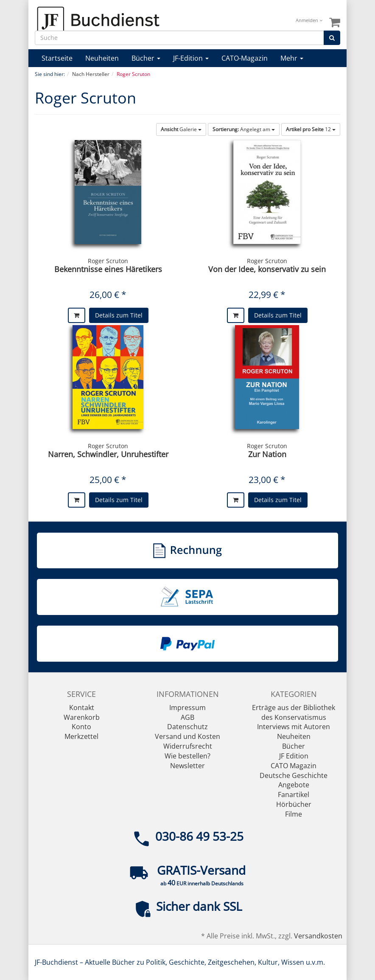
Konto (81, 727)
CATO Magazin (294, 766)
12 (311, 129)
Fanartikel (294, 795)
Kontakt (82, 708)
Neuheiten (102, 58)
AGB (187, 717)
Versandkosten (318, 936)
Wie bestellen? (187, 756)
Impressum (187, 708)
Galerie (181, 129)
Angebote (294, 785)
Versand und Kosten (187, 736)
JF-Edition (191, 58)
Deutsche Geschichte (294, 775)
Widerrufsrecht (188, 746)
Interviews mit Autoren (294, 727)
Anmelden (309, 20)
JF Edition (294, 756)
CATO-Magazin (245, 58)
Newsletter (187, 766)
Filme (294, 814)
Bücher (146, 58)
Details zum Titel (119, 315)
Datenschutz (187, 727)
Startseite (57, 58)
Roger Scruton (108, 261)
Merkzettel (81, 736)
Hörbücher (294, 804)
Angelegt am (244, 129)
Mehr (292, 58)
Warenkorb (82, 717)
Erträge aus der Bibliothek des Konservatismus (294, 712)
